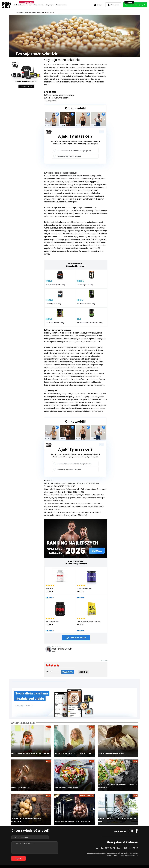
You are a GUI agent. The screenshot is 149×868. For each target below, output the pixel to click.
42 (99, 853)
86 (74, 856)
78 (57, 856)
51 (117, 853)
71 (43, 856)
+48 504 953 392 (107, 797)
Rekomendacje (90, 835)
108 (126, 856)
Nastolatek (61, 832)
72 (45, 856)
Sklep (32, 822)
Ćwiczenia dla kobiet (92, 819)
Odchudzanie (62, 828)
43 (101, 853)
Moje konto (61, 825)
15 (43, 853)
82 (66, 856)
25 (64, 853)
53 (121, 853)
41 (97, 853)
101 (106, 856)
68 (37, 856)
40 (95, 853)
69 (39, 856)
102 (109, 856)
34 (82, 853)
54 (124, 853)
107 (124, 856)
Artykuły (50, 5)
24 (61, 853)
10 (32, 853)
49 (113, 853)
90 (82, 856)
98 (99, 856)
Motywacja (88, 825)
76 (53, 856)
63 (26, 856)
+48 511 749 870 (130, 797)
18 (49, 853)
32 (78, 853)
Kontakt (73, 847)
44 (103, 853)
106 (121, 856)
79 (59, 856)
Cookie (81, 847)
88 (78, 856)
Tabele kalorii (89, 832)
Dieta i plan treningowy (23, 4)
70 (41, 856)
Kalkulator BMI (90, 822)
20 (53, 853)
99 (101, 856)
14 (41, 853)
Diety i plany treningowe (38, 819)
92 (86, 856)
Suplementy (34, 832)
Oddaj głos (68, 627)
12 (37, 853)
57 (130, 853)
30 (74, 853)
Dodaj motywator (91, 828)
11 (35, 853)
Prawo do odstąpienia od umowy (65, 861)
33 (80, 853)
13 (39, 853)
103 (112, 856)
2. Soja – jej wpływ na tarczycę (57, 98)
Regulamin (64, 847)
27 (68, 853)
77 (55, 856)
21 (55, 853)
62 (24, 856)
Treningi (33, 825)
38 (90, 853)
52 (119, 853)
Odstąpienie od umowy (88, 861)
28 (70, 853)
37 (88, 853)
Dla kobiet (61, 822)
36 (86, 853)
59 (134, 853)
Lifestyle (60, 835)
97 (97, 856)
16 (45, 853)
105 (118, 856)
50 (115, 853)
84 (70, 856)
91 (84, 856)
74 (49, 856)
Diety (32, 828)
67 (35, 856)
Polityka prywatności (93, 847)
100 (103, 856)
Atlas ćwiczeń (61, 5)
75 (51, 856)
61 (22, 856)
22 (57, 853)
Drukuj (83, 628)
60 (136, 853)
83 (68, 856)
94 (90, 856)
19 (51, 853)
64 (28, 856)
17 (47, 853)
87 (76, 856)
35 (84, 853)
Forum (87, 838)
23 (59, 853)
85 (72, 856)
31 (76, 853)
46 (107, 853)
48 (111, 853)
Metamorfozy (39, 5)
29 (72, 853)
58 (132, 853)
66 (32, 856)
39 (93, 853)
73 (47, 856)
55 (126, 853)
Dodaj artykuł (53, 847)
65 (30, 856)
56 (128, 853)
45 (105, 853)
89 (80, 856)
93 (88, 856)
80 (61, 856)
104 (115, 856)
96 (95, 856)
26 (66, 853)
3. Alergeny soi (50, 101)
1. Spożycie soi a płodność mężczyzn (60, 95)
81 (64, 856)
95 (93, 856)
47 (109, 853)
